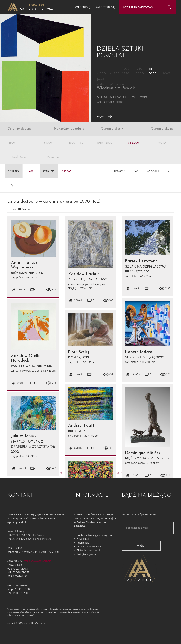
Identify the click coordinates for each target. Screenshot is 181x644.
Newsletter (83, 539)
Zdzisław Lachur (84, 274)
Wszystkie (117, 85)
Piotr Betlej (78, 352)
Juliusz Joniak (24, 436)
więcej (104, 116)
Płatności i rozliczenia (89, 550)
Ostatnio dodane (20, 129)
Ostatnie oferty (112, 129)
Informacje (83, 543)
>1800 (101, 74)
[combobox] (141, 7)
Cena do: (49, 171)
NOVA (166, 74)
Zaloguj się (83, 7)
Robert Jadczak (140, 352)
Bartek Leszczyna (141, 261)
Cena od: (14, 171)
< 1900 (115, 74)
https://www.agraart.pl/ (37, 561)
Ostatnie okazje (162, 129)
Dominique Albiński (143, 453)
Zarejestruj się (105, 7)
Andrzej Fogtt (81, 426)
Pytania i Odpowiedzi (89, 546)
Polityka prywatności (89, 554)
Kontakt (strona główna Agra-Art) (96, 535)
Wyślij (141, 546)
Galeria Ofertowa (37, 10)
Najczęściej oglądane (69, 129)
